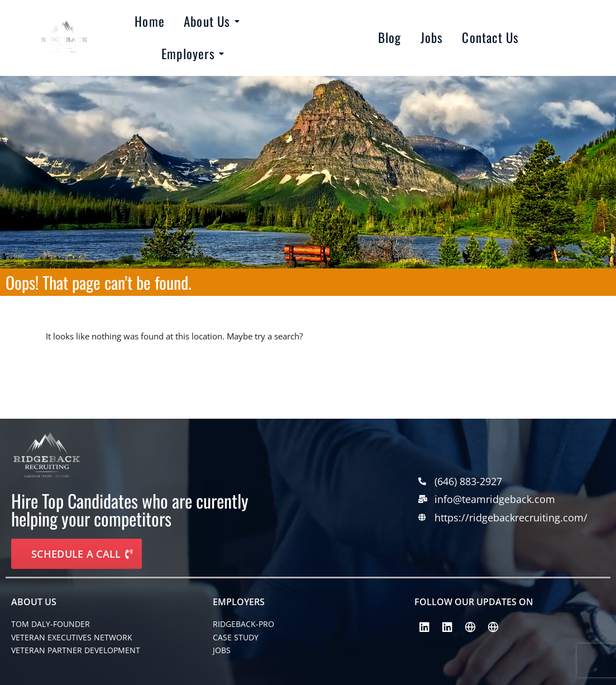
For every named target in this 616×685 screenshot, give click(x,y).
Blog (390, 37)
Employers (190, 54)
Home (150, 21)
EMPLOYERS (239, 602)
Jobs (432, 37)
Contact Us (490, 37)
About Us (209, 21)
